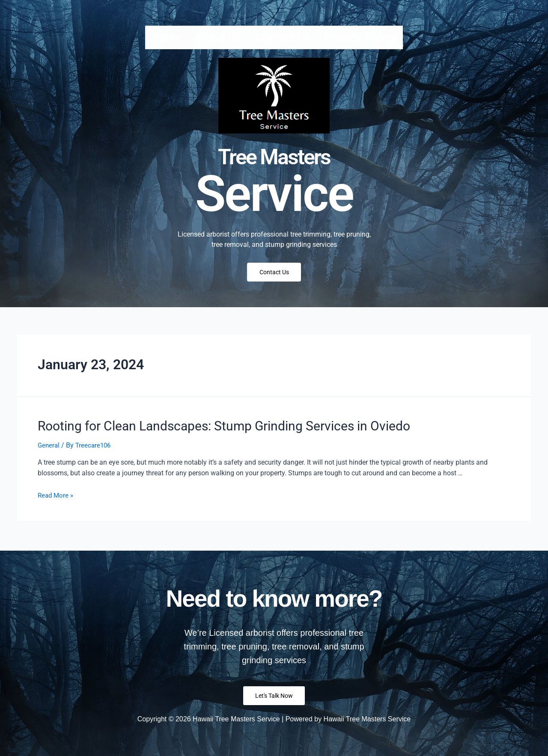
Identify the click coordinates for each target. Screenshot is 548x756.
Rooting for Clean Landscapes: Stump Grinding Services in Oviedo (199, 429)
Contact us (283, 37)
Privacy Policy (360, 37)
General (49, 447)
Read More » (57, 497)
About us (218, 37)
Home (166, 37)
